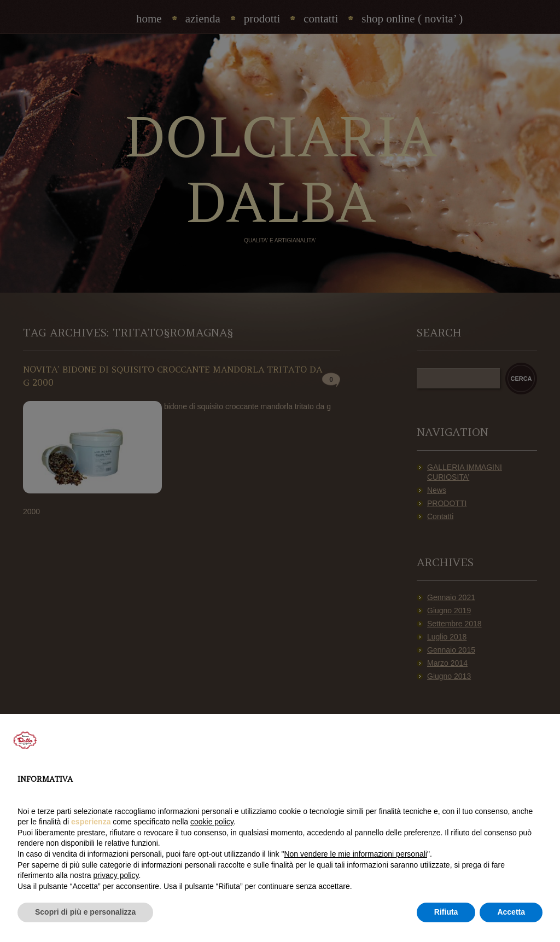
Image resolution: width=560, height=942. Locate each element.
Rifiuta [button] (446, 912)
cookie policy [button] (212, 822)
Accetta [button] (511, 912)
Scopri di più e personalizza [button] (85, 912)
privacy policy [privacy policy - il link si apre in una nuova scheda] (116, 875)
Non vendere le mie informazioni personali (355, 854)
